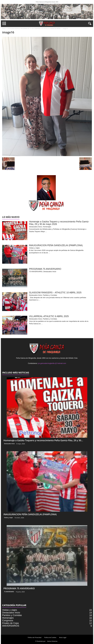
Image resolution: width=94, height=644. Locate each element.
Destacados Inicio (9, 444)
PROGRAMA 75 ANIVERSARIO (19, 588)
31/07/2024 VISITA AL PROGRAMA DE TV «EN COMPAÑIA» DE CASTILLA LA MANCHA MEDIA (34, 29)
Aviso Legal (63, 637)
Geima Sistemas (52, 641)
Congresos (8, 621)
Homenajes (8, 618)
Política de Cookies (50, 637)
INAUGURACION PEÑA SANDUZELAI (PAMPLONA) (30, 514)
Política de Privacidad (35, 637)
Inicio (4, 29)
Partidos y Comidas (12, 615)
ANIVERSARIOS (11, 626)
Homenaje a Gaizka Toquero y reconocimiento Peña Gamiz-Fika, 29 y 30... (43, 440)
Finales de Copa (10, 623)
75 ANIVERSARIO (9, 592)
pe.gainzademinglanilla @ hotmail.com (52, 363)
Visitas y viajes (8, 518)
